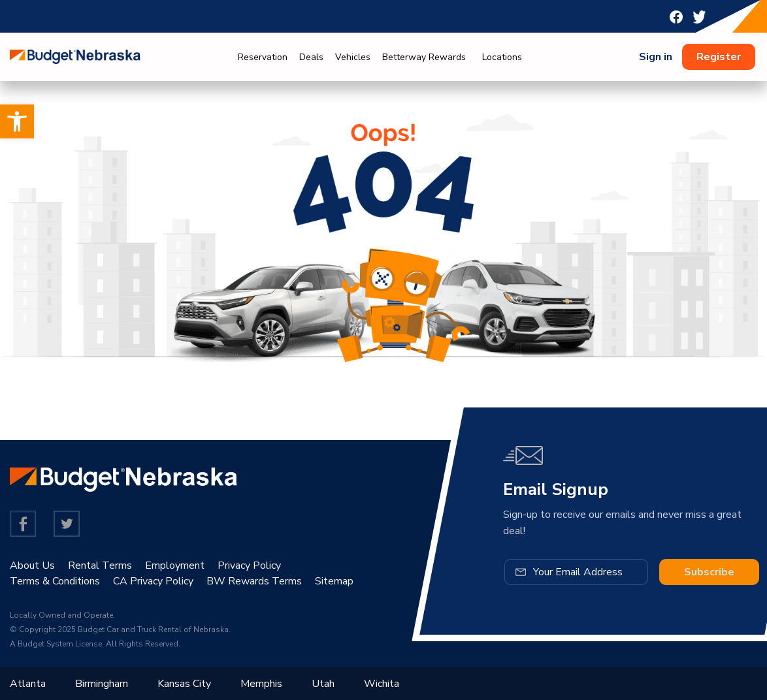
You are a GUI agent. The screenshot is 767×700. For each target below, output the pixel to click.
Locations (502, 57)
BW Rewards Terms (254, 581)
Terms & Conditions (55, 581)
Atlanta (28, 684)
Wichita (382, 684)
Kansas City (184, 684)
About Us (32, 565)
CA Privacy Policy (153, 581)
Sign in (656, 57)
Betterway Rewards (424, 57)
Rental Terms (100, 565)
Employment (175, 565)
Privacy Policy (249, 565)
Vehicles (353, 57)
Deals (311, 57)
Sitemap (334, 581)
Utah (323, 684)
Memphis (261, 684)
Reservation (263, 57)
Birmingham (102, 684)
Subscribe (709, 572)
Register (719, 57)
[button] (17, 121)
